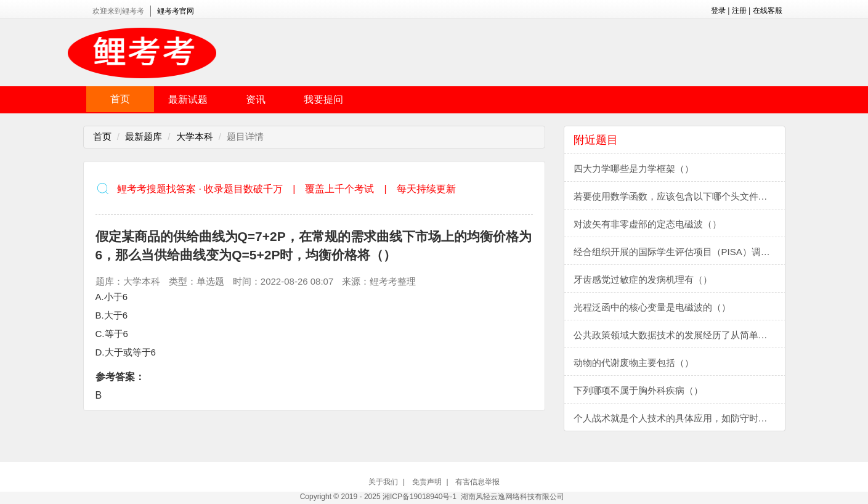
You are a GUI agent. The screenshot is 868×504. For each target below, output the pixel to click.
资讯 (256, 100)
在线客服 (768, 10)
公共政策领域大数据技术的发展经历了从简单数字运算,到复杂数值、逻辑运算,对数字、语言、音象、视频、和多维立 (679, 335)
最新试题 (188, 100)
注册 (739, 10)
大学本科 (195, 136)
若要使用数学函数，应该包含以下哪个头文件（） (675, 196)
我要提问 (323, 100)
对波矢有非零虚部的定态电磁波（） (647, 224)
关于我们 (383, 482)
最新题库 (144, 136)
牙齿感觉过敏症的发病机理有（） (643, 279)
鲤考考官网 (176, 11)
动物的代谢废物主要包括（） (634, 363)
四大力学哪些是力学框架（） (634, 169)
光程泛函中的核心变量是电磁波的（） (652, 307)
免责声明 (427, 482)
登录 (718, 10)
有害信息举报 (477, 482)
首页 (120, 99)
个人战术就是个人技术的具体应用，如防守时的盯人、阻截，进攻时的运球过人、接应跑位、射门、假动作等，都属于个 (679, 418)
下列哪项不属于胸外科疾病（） (638, 390)
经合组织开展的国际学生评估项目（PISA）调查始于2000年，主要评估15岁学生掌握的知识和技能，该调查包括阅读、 (679, 252)
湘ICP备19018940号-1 (420, 497)
